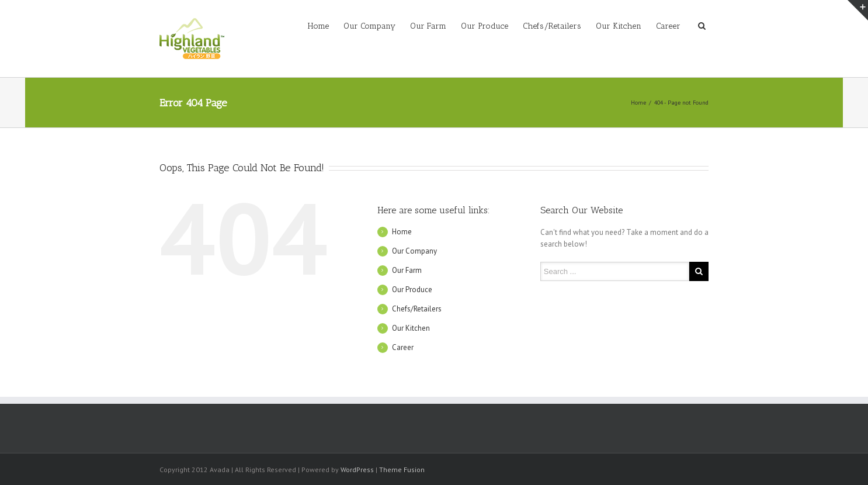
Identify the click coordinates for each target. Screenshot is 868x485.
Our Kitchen (619, 26)
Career (668, 26)
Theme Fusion (402, 470)
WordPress (357, 470)
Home (318, 26)
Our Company (369, 26)
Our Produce (485, 26)
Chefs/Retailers (552, 26)
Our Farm (428, 26)
